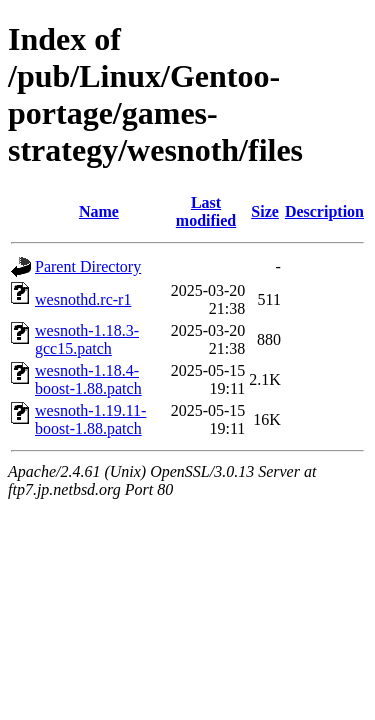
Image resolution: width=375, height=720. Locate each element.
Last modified (206, 211)
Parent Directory (88, 266)
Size (265, 211)
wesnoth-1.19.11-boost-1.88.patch (90, 419)
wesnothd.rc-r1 (83, 299)
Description (324, 211)
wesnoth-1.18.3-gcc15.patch (87, 339)
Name (99, 211)
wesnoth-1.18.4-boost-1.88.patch (88, 379)
